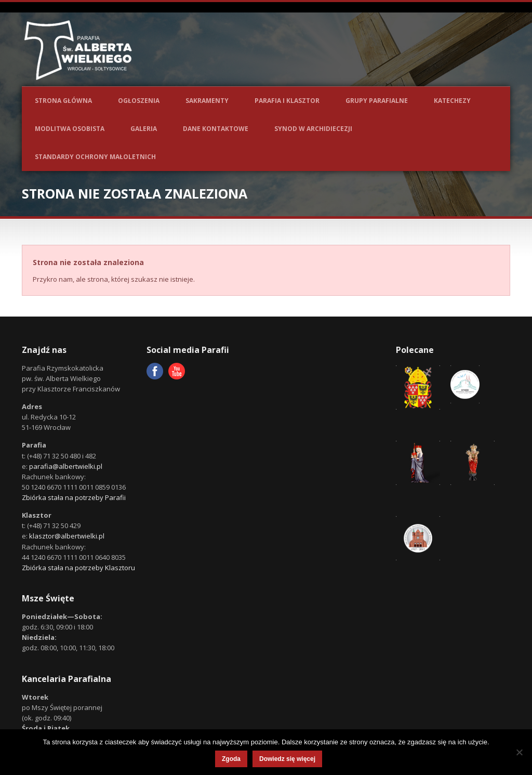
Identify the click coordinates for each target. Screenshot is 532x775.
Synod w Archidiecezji (313, 129)
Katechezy (452, 101)
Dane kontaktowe (216, 129)
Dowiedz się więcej (287, 759)
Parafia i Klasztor (287, 101)
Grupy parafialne (377, 101)
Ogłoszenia (139, 101)
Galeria (144, 129)
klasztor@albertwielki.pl (67, 536)
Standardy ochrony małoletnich (95, 157)
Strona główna (63, 101)
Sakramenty (207, 101)
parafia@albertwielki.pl (66, 466)
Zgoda (231, 759)
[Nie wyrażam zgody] (519, 752)
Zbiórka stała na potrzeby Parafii (74, 497)
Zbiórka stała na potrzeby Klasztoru (78, 568)
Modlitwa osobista (70, 129)
